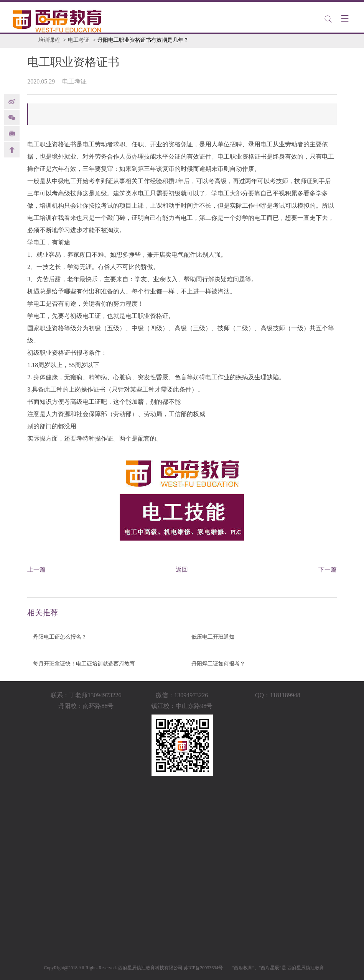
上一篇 (36, 569)
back (12, 150)
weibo (12, 102)
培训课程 (49, 40)
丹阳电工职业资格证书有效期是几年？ (143, 40)
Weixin (12, 118)
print (12, 134)
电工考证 (79, 40)
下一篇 (328, 569)
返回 (182, 569)
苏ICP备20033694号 (203, 968)
